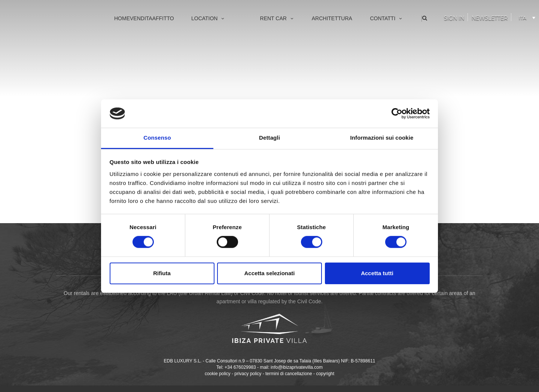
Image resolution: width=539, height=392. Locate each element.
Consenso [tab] (157, 138)
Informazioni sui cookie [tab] (382, 138)
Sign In (454, 18)
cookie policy (218, 374)
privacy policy (248, 374)
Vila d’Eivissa (194, 41)
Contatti (386, 18)
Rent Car (277, 18)
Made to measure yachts (275, 53)
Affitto (163, 18)
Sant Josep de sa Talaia (205, 53)
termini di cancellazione (289, 374)
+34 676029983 (240, 367)
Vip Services (262, 41)
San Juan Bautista (200, 78)
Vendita (141, 18)
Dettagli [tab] (269, 138)
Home (122, 18)
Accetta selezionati (269, 273)
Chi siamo (369, 41)
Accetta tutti (377, 273)
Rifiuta (162, 273)
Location (208, 18)
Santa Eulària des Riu (203, 90)
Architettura (332, 18)
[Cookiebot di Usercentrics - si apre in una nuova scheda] (397, 113)
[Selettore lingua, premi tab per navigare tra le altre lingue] (526, 16)
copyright (325, 374)
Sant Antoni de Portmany (207, 66)
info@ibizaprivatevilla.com (297, 367)
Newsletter (490, 18)
